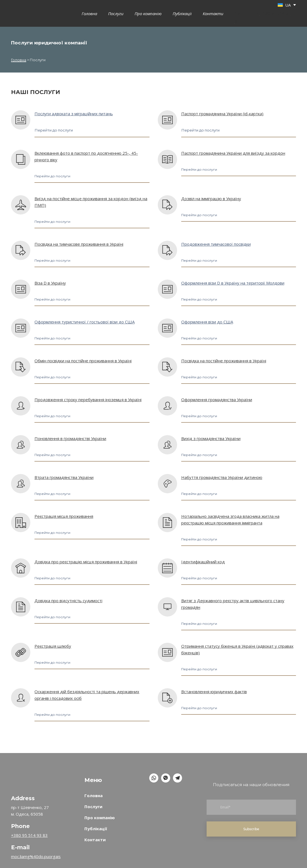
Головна (89, 14)
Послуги (116, 14)
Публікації (182, 14)
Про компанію (148, 14)
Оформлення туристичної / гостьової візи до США (85, 322)
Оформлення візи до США (207, 322)
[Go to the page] (20, 13)
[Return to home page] (25, 772)
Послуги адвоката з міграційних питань (74, 114)
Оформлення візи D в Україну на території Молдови (233, 283)
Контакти (213, 14)
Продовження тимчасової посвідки (216, 244)
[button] (54, 130)
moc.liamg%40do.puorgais (36, 856)
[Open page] (21, 120)
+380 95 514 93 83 (29, 835)
